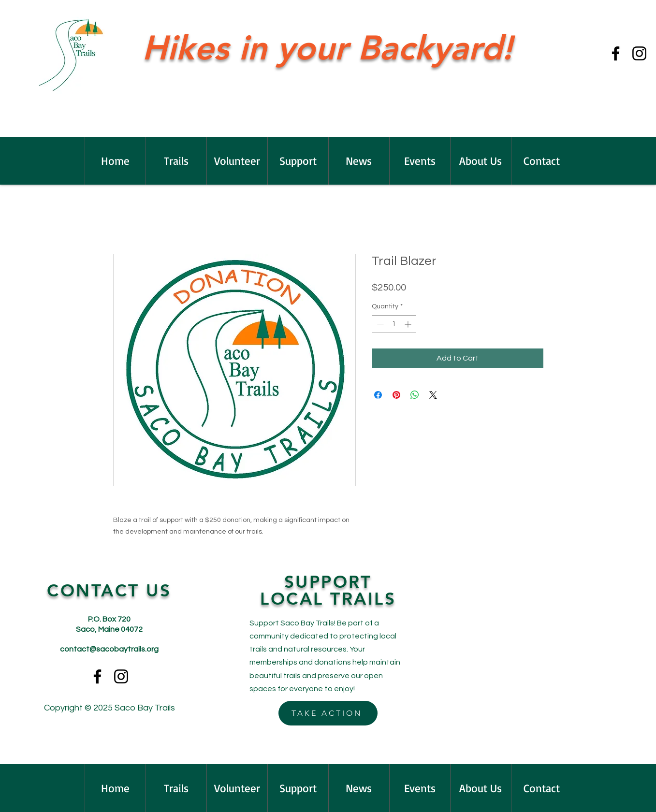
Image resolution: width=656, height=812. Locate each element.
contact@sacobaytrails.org (109, 649)
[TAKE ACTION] (328, 713)
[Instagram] (639, 53)
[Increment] (409, 324)
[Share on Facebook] (378, 395)
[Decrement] (379, 324)
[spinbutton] (394, 324)
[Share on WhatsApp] (415, 395)
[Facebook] (616, 53)
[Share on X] (433, 395)
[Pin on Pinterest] (396, 395)
